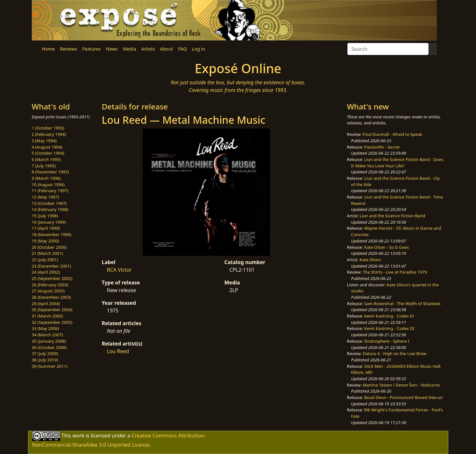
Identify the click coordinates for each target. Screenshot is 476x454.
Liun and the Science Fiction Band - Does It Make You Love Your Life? (397, 163)
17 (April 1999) (46, 228)
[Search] (388, 49)
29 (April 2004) (46, 304)
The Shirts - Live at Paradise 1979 (395, 272)
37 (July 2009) (45, 353)
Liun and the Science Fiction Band (392, 216)
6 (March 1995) (46, 159)
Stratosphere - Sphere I (387, 341)
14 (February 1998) (50, 209)
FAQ (182, 49)
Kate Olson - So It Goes (387, 247)
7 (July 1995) (44, 166)
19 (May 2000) (46, 241)
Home (49, 49)
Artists (148, 49)
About (167, 49)
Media (130, 49)
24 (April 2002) (46, 272)
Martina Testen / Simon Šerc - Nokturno (401, 385)
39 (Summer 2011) (50, 366)
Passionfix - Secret (382, 147)
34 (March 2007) (47, 335)
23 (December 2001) (51, 266)
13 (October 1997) (49, 203)
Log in (199, 49)
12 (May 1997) (46, 197)
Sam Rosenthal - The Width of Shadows (402, 304)
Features (91, 49)
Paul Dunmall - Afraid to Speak (392, 134)
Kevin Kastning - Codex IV (389, 316)
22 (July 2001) (45, 260)
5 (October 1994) (48, 153)
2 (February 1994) (49, 134)
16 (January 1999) (49, 222)
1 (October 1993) (48, 128)
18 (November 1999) (52, 234)
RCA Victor (119, 270)
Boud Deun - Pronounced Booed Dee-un (404, 397)
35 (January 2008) (49, 341)
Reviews (68, 49)
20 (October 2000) (49, 247)
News (112, 49)
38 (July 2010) (45, 360)
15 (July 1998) (45, 216)
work (78, 436)
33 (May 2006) (46, 328)
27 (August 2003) (48, 291)
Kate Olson (370, 260)
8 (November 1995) (50, 172)
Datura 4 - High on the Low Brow (394, 353)
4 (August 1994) (47, 147)
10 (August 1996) (48, 185)
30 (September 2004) (52, 310)
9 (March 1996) (46, 178)
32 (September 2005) (52, 322)
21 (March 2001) (47, 253)
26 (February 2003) (50, 285)
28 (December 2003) (51, 297)
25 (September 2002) (52, 278)
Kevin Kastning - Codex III (389, 328)
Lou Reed (118, 351)
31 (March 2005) (47, 316)
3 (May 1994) (44, 141)
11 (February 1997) (50, 191)
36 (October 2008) (49, 347)
